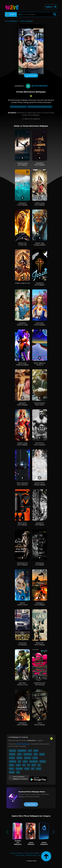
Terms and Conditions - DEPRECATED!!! (38, 853)
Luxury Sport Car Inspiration (22, 644)
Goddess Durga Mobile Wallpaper (22, 444)
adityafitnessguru (36, 86)
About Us (20, 853)
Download (31, 76)
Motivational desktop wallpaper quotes (40, 107)
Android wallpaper (23, 744)
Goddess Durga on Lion (22, 283)
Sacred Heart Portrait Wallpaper (40, 324)
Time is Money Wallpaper (40, 724)
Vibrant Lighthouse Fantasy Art (40, 364)
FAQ (39, 855)
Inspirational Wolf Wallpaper (40, 524)
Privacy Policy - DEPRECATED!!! (26, 855)
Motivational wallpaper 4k (18, 107)
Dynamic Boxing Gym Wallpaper (22, 164)
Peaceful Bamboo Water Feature (40, 404)
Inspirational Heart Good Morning (40, 684)
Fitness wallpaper (27, 21)
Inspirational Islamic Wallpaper (22, 724)
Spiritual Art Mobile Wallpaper (22, 404)
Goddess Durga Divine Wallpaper (40, 204)
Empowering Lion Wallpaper (40, 564)
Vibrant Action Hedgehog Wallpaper (22, 364)
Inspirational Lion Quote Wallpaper (22, 564)
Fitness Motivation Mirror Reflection (22, 484)
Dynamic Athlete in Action (22, 604)
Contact (13, 853)
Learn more (31, 804)
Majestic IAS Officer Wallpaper (40, 644)
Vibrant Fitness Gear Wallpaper (22, 524)
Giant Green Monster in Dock (22, 684)
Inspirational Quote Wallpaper (40, 164)
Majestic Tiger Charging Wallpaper (40, 244)
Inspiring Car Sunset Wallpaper (40, 604)
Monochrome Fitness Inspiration (40, 444)
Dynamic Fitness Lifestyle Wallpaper (40, 484)
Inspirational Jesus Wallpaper (40, 284)
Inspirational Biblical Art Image (22, 324)
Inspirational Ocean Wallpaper (22, 204)
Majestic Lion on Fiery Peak (22, 244)
